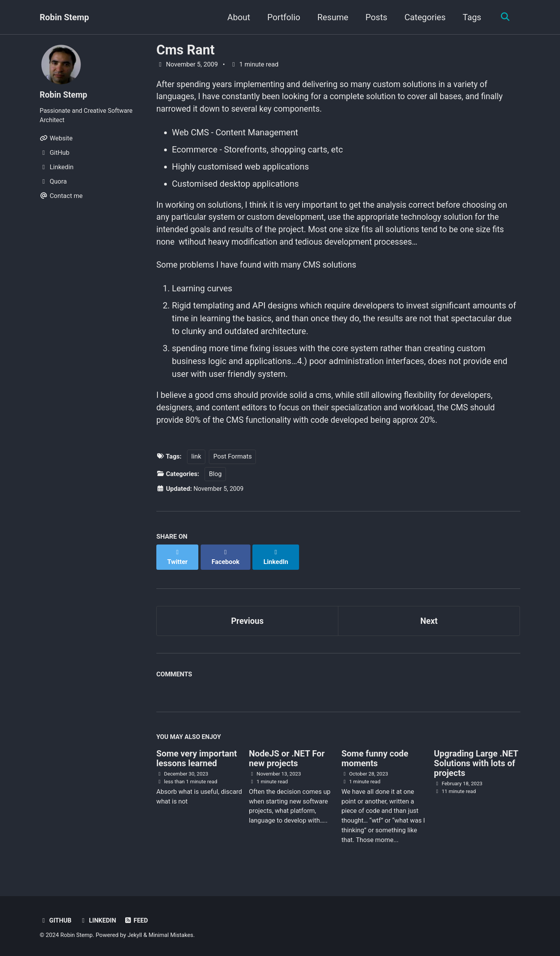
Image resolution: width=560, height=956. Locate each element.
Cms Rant (185, 50)
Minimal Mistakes (173, 934)
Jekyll (136, 934)
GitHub (56, 920)
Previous (248, 619)
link (196, 463)
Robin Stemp (64, 17)
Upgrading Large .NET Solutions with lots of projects (476, 763)
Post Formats (232, 463)
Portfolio (282, 17)
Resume (331, 17)
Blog (215, 481)
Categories (423, 17)
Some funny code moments (375, 758)
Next (429, 619)
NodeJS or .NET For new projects (287, 758)
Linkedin (99, 920)
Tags (470, 17)
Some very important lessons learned (197, 758)
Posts (374, 17)
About (237, 17)
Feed (138, 920)
